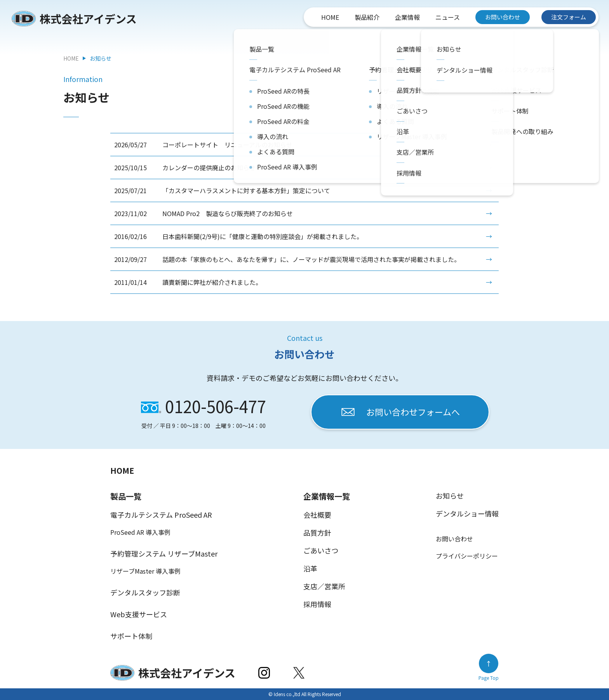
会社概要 (317, 515)
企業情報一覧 (327, 496)
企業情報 (407, 17)
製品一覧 (126, 496)
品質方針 (317, 532)
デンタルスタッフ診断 (145, 592)
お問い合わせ (503, 17)
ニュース (448, 17)
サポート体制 (131, 636)
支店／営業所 (324, 586)
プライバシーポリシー (467, 556)
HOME (330, 17)
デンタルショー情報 (467, 513)
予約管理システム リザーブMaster (164, 553)
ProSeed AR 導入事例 (140, 532)
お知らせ (450, 496)
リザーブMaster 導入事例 (145, 571)
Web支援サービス (139, 614)
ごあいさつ (321, 550)
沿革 (310, 568)
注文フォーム (569, 17)
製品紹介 (367, 17)
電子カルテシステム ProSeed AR (161, 515)
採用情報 (317, 604)
